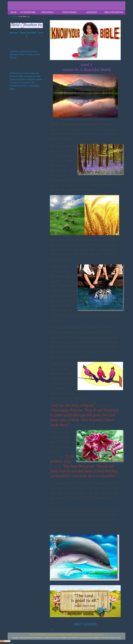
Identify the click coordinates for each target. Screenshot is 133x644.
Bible (16, 16)
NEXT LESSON (85, 624)
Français (77, 635)
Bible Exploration (67, 635)
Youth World (39, 635)
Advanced (57, 635)
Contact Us (100, 635)
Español (84, 635)
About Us (92, 635)
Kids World (48, 635)
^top (51, 629)
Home (11, 16)
